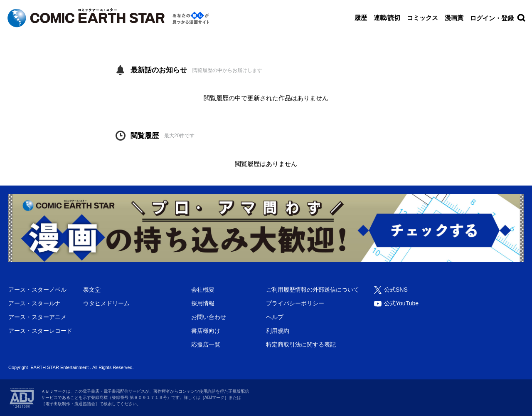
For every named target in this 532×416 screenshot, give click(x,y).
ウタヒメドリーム (106, 303)
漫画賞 (454, 18)
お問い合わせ (209, 317)
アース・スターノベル (37, 290)
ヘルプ (275, 317)
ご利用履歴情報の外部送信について (313, 290)
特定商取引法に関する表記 (301, 344)
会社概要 (203, 290)
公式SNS (396, 290)
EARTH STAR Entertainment (59, 367)
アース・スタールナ (34, 303)
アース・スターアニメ (37, 317)
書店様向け (206, 331)
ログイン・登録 (492, 18)
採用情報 (203, 303)
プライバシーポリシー (295, 303)
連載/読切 (387, 18)
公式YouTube (401, 303)
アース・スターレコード (40, 331)
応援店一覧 (206, 344)
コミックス (422, 18)
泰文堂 (92, 290)
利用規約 (278, 331)
